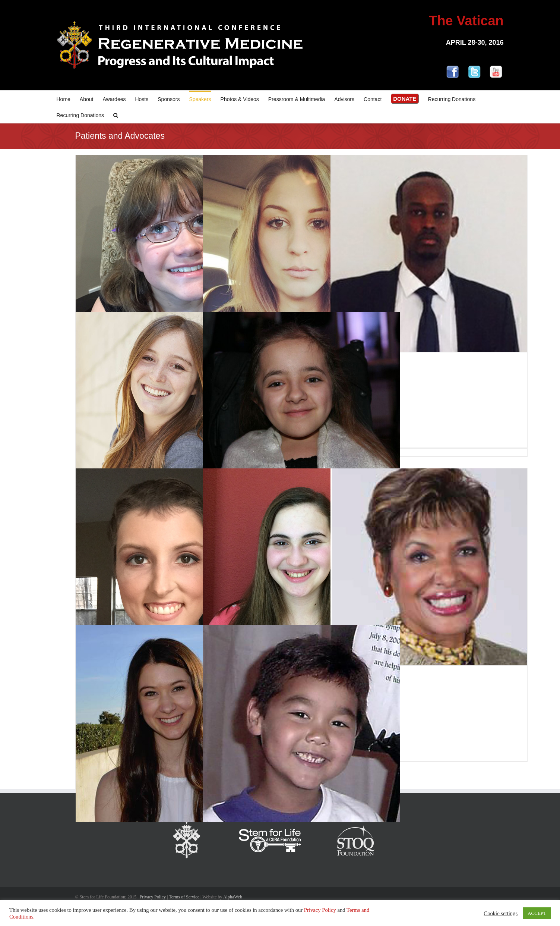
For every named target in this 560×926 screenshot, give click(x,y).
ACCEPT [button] (537, 913)
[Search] (116, 115)
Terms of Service (184, 897)
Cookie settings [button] (501, 913)
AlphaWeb (233, 897)
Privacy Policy (153, 897)
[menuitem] (68, 99)
